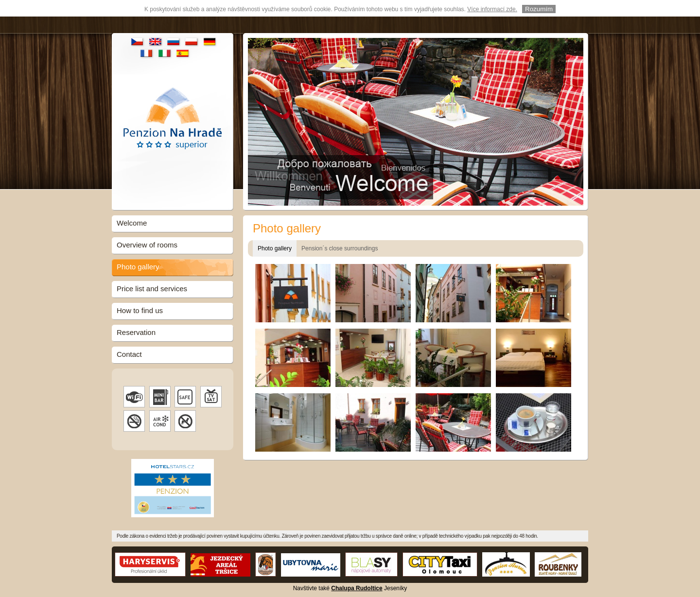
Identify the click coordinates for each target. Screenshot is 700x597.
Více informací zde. (492, 9)
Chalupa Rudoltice (357, 587)
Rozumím (539, 9)
